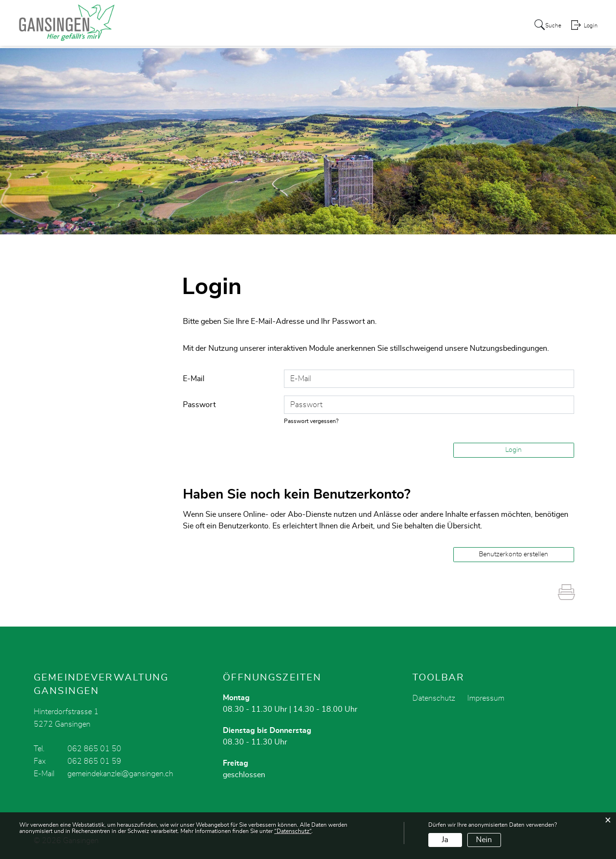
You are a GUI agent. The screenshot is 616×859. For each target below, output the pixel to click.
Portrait (265, 26)
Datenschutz (434, 698)
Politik (300, 26)
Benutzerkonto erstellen (513, 554)
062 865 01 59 (94, 761)
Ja (445, 840)
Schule (477, 26)
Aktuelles (224, 26)
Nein (484, 840)
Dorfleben (437, 26)
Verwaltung (343, 26)
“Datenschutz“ (293, 831)
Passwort (199, 405)
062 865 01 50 (94, 749)
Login (590, 27)
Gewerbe (391, 26)
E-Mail (194, 379)
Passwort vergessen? (314, 421)
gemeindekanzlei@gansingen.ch (120, 774)
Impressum (486, 698)
